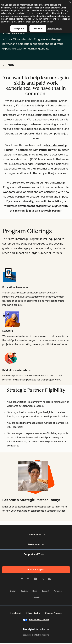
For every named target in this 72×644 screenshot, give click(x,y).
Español (46, 591)
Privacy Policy (33, 613)
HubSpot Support (36, 570)
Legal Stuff (16, 613)
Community (36, 535)
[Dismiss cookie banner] (70, 2)
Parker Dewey (48, 150)
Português (58, 591)
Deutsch (24, 591)
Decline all (38, 29)
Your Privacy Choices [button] (36, 620)
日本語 (35, 591)
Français (36, 597)
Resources (36, 545)
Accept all (19, 29)
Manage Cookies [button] (53, 613)
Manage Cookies (55, 29)
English (13, 591)
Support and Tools (36, 554)
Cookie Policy (46, 22)
